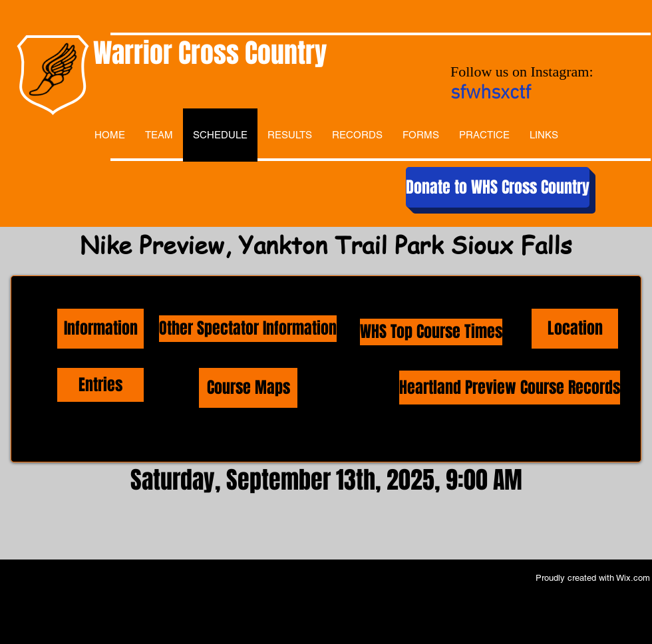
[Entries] (100, 385)
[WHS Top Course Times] (431, 332)
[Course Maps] (248, 388)
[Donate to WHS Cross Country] (498, 187)
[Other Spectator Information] (248, 329)
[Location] (575, 329)
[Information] (100, 329)
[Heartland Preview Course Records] (510, 388)
